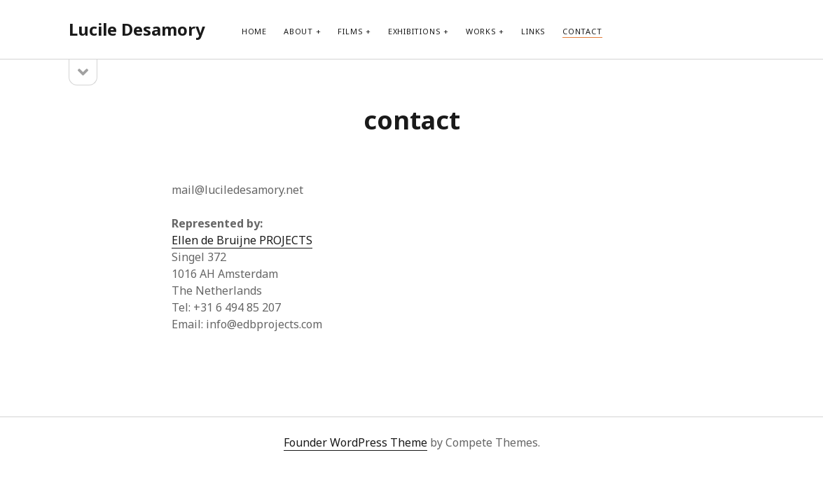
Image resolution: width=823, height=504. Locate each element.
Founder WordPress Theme (355, 442)
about (298, 31)
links (533, 31)
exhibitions (414, 31)
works (481, 31)
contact (582, 31)
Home (254, 31)
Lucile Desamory (137, 29)
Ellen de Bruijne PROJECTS (242, 240)
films (350, 31)
